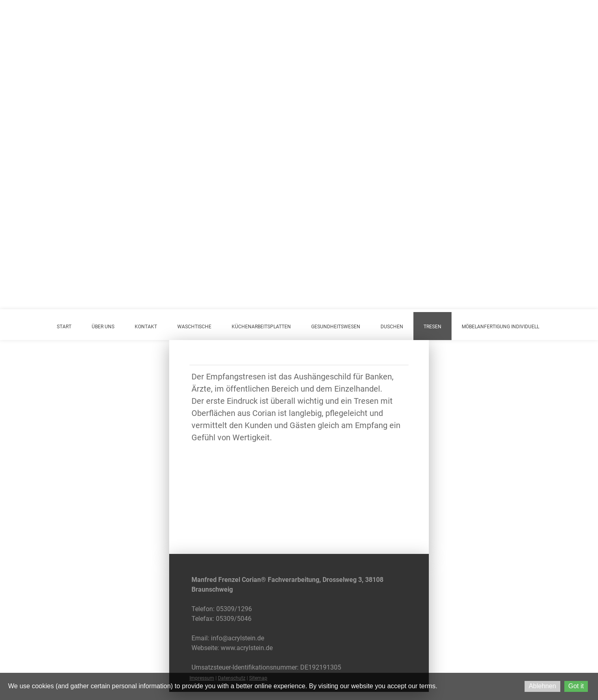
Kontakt (146, 327)
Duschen (392, 327)
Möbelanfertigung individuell (500, 327)
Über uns (103, 327)
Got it (576, 686)
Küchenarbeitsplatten (261, 327)
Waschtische (194, 327)
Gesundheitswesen (336, 327)
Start (64, 327)
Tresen (432, 327)
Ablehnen (542, 686)
